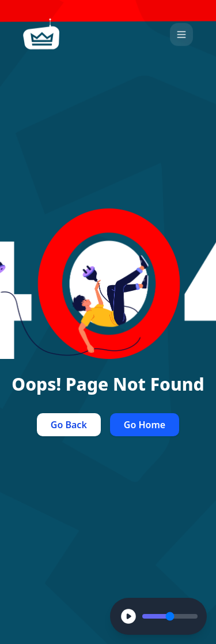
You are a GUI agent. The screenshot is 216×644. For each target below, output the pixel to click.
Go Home (145, 425)
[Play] (128, 616)
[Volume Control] (170, 616)
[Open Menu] (181, 34)
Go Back (69, 425)
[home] (41, 34)
